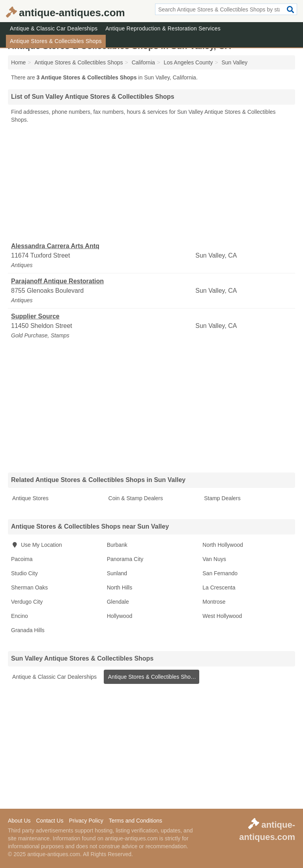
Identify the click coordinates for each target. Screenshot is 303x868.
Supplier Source (35, 316)
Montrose (214, 602)
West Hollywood (222, 616)
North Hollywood (223, 545)
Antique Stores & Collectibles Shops (56, 41)
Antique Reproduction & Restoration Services (163, 28)
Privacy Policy (86, 821)
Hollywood (120, 616)
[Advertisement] (151, 183)
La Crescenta (219, 587)
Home (18, 62)
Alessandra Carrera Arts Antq (55, 246)
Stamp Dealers (221, 498)
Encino (20, 616)
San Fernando (220, 573)
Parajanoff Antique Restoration (57, 281)
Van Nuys (214, 559)
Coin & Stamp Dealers (135, 498)
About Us (19, 821)
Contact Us (50, 821)
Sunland (117, 573)
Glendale (118, 602)
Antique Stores (30, 498)
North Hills (120, 587)
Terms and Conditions (136, 821)
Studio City (24, 573)
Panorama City (125, 559)
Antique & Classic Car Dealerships (54, 28)
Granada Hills (28, 630)
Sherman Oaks (29, 587)
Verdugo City (27, 602)
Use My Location (36, 545)
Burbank (117, 545)
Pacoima (22, 559)
